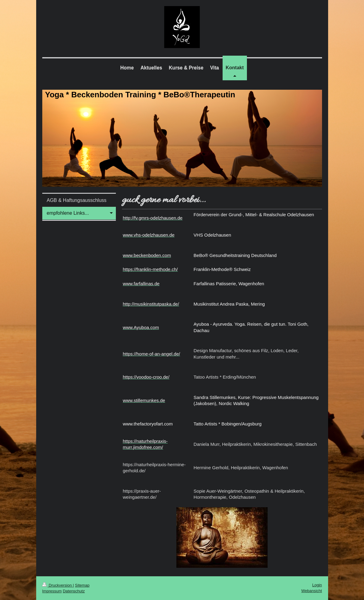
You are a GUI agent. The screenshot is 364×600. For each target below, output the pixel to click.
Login (317, 585)
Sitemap (82, 585)
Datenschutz (74, 591)
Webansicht (312, 591)
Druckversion (58, 585)
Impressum (52, 591)
